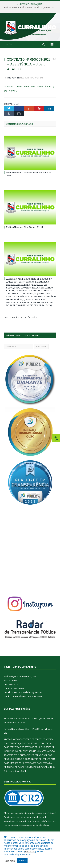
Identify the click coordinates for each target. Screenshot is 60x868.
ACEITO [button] (22, 861)
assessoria (26, 817)
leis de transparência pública (18, 825)
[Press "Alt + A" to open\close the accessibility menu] (56, 438)
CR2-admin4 (13, 78)
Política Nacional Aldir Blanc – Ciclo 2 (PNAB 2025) (30, 7)
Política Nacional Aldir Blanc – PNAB (25, 227)
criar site (24, 813)
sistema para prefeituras (43, 813)
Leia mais (30, 851)
